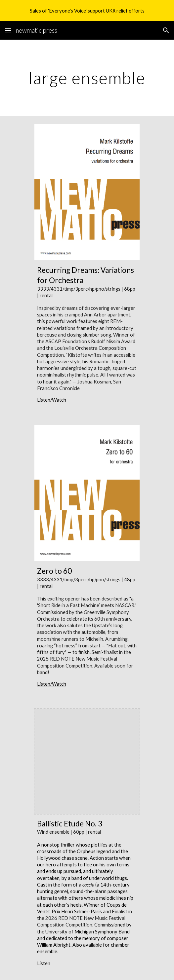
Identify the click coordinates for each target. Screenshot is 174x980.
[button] (8, 30)
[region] (87, 11)
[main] (87, 78)
